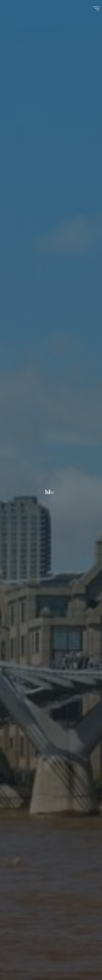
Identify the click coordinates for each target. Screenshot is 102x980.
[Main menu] (96, 8)
